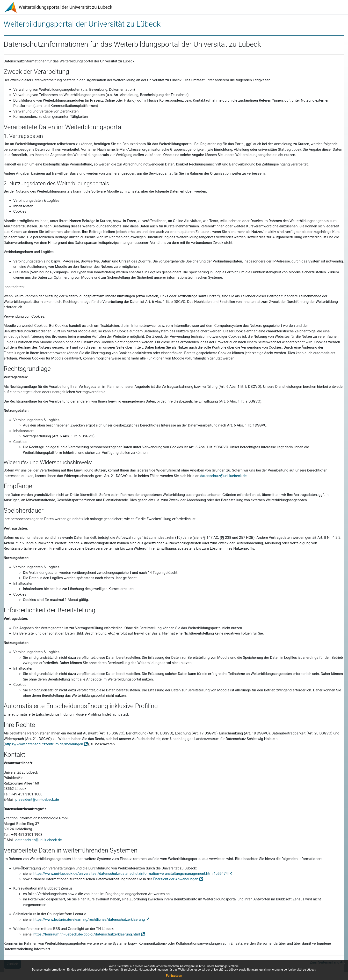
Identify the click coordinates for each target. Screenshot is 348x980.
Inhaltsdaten (23, 584)
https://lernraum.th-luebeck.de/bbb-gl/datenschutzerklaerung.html (87, 934)
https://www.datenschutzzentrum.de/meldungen (44, 744)
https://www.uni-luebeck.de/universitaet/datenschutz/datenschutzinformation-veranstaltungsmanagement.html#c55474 (130, 874)
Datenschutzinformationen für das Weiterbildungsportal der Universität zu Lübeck (85, 970)
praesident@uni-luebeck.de (37, 800)
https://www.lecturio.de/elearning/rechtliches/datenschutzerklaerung (89, 920)
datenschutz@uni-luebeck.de (223, 476)
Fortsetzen (174, 976)
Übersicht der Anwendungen (176, 879)
